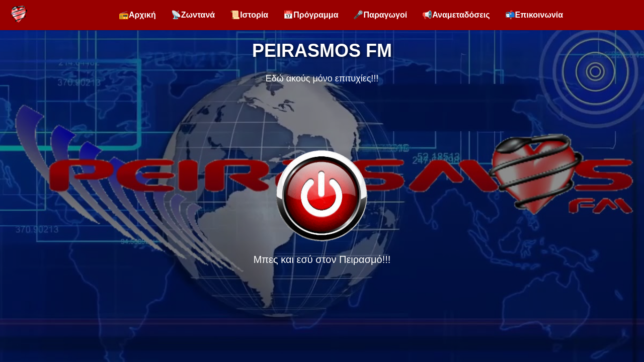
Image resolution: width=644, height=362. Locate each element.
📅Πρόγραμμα (311, 15)
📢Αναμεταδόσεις (456, 15)
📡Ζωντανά (193, 15)
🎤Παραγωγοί (380, 15)
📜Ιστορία (249, 15)
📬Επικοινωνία (534, 15)
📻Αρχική (137, 15)
